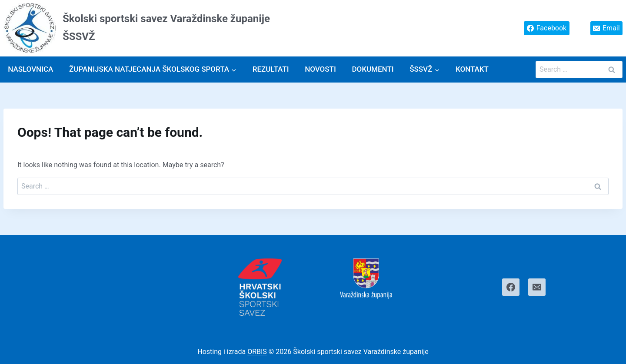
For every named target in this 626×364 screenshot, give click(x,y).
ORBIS (257, 352)
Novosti (320, 69)
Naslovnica (30, 69)
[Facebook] (511, 287)
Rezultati (271, 69)
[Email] (537, 287)
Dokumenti (373, 69)
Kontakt (472, 69)
